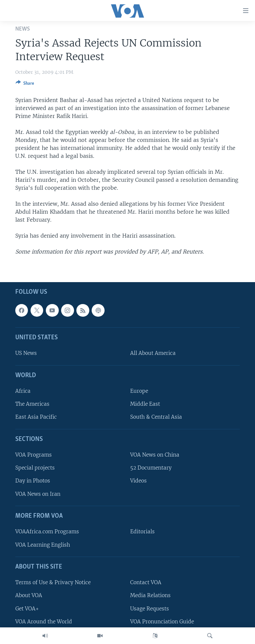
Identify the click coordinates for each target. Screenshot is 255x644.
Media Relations (150, 596)
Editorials (142, 532)
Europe (139, 391)
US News (26, 353)
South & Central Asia (156, 417)
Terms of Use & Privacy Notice (53, 582)
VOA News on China (155, 455)
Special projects (35, 468)
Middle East (145, 404)
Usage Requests (150, 609)
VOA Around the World (44, 622)
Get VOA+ (27, 609)
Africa (23, 391)
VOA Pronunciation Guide (162, 622)
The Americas (32, 404)
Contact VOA (146, 582)
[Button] (25, 84)
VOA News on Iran (38, 494)
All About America (153, 353)
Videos (138, 481)
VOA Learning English (43, 545)
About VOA (29, 596)
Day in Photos (33, 481)
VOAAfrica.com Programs (47, 532)
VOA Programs (34, 455)
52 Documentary (151, 468)
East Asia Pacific (36, 417)
